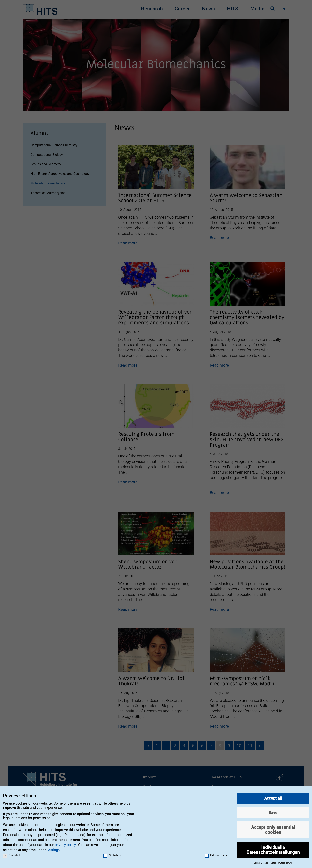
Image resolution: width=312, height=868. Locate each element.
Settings (53, 847)
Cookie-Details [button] (261, 861)
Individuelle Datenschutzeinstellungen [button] (273, 847)
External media (216, 853)
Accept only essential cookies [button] (273, 827)
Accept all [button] (273, 796)
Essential (11, 853)
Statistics (112, 853)
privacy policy (65, 842)
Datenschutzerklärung (281, 861)
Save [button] (273, 810)
